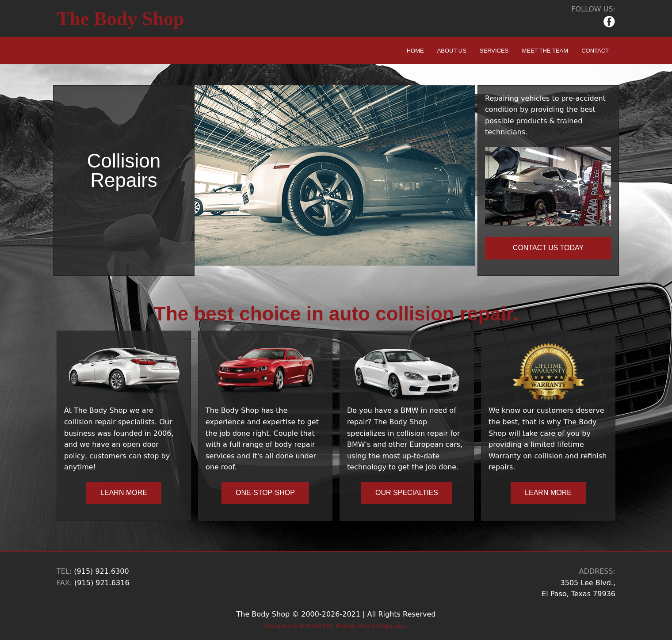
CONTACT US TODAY (548, 248)
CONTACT (595, 51)
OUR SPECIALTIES (407, 493)
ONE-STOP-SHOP (265, 493)
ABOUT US (452, 51)
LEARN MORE (124, 493)
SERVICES (494, 51)
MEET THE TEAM (545, 51)
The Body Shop (120, 19)
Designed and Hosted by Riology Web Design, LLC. (336, 626)
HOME (415, 51)
